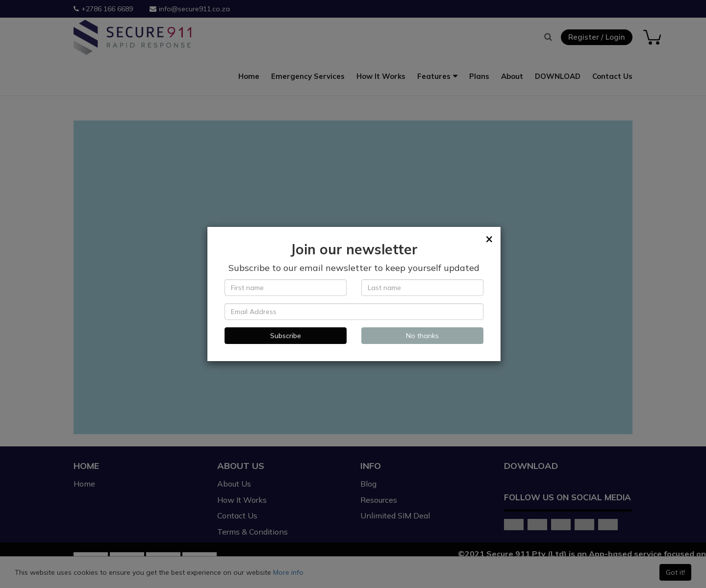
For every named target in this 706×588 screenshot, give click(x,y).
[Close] (489, 239)
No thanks (422, 336)
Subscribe (286, 336)
